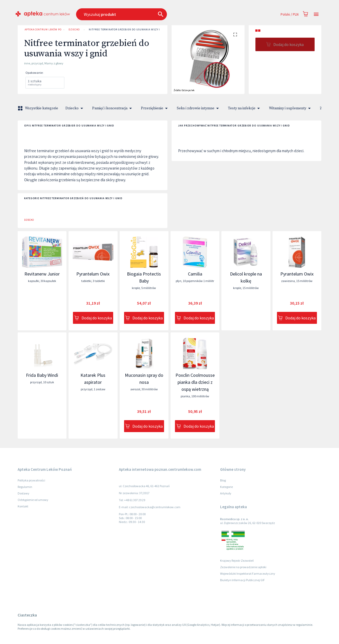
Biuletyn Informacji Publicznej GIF (242, 580)
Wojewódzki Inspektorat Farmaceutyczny (248, 573)
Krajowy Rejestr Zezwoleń (237, 561)
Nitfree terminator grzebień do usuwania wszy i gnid (128, 30)
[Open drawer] (316, 14)
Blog (223, 480)
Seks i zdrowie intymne (199, 108)
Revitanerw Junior (42, 274)
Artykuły (226, 493)
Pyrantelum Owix (93, 274)
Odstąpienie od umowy (33, 500)
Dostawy (23, 493)
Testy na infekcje (245, 108)
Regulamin (25, 487)
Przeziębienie (155, 108)
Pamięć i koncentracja (113, 108)
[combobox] (145, 14)
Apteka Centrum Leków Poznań (42, 30)
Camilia (195, 274)
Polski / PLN (290, 14)
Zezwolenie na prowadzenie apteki (243, 567)
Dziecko (74, 30)
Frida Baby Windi (42, 375)
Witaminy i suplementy (291, 108)
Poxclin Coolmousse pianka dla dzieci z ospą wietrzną (195, 382)
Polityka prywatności (31, 480)
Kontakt (23, 506)
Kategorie (226, 487)
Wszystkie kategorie (38, 108)
